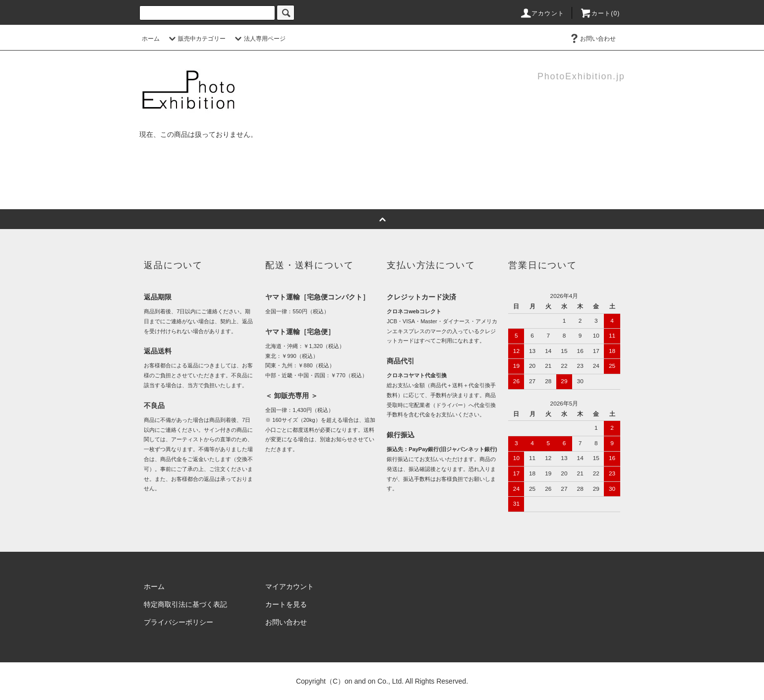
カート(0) (600, 13)
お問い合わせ (592, 39)
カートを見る (286, 604)
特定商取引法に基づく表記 (185, 604)
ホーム (151, 39)
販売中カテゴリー (196, 39)
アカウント (542, 13)
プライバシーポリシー (178, 622)
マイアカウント (290, 586)
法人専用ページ (259, 39)
